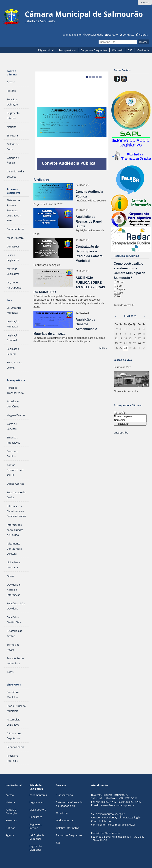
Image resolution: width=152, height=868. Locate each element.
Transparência (67, 50)
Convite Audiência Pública (69, 163)
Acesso (10, 795)
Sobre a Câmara (12, 73)
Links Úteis (14, 685)
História (10, 802)
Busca (98, 39)
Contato (113, 35)
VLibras (143, 35)
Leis (9, 300)
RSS (130, 50)
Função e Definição (11, 811)
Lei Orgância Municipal (37, 837)
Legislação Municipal (36, 848)
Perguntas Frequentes (94, 50)
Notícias (10, 828)
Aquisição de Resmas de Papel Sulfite (89, 221)
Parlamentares (38, 795)
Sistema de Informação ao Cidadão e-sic (70, 804)
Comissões (36, 817)
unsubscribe (121, 433)
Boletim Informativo (68, 828)
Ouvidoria (143, 50)
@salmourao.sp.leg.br (122, 805)
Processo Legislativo (14, 191)
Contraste (128, 35)
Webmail (117, 50)
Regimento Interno (36, 826)
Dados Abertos (65, 820)
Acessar (145, 2)
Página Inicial (46, 50)
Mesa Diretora (38, 810)
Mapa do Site (74, 35)
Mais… (103, 348)
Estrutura (11, 820)
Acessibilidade (95, 35)
